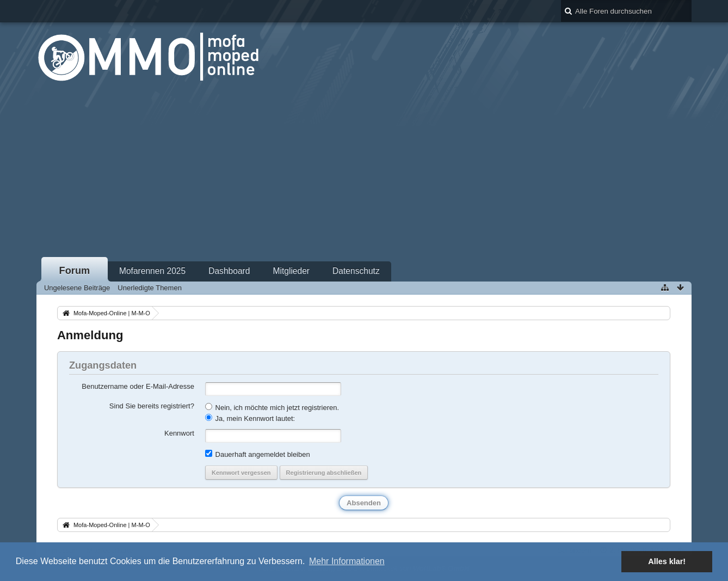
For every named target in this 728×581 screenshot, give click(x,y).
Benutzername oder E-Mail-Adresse (138, 386)
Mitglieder (291, 271)
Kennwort (179, 433)
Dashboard (229, 271)
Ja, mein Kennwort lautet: (250, 418)
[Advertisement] (364, 174)
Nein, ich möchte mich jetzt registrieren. (272, 407)
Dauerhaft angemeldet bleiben (258, 454)
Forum (75, 271)
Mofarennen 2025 (152, 271)
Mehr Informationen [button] (347, 561)
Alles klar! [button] (667, 561)
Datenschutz (356, 271)
